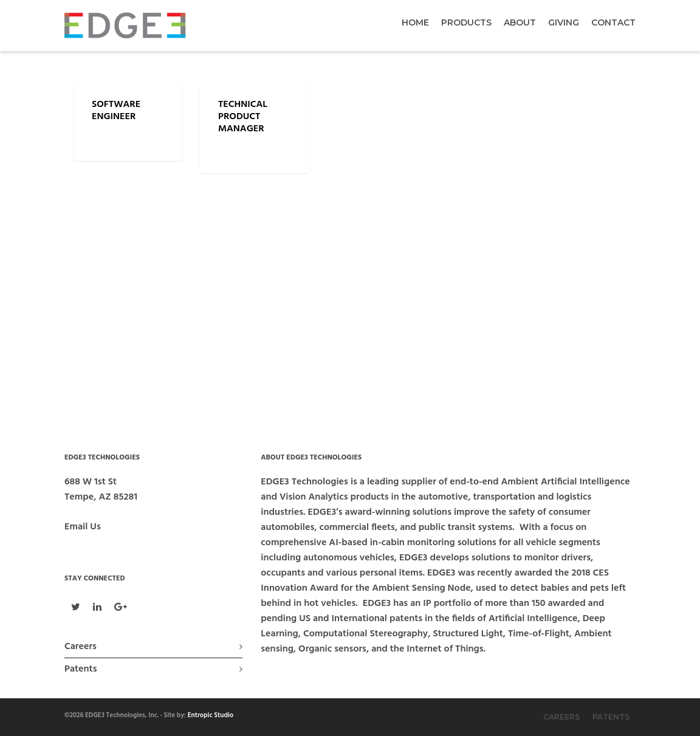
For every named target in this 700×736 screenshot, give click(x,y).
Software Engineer (116, 111)
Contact (613, 22)
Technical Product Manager (243, 117)
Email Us (83, 527)
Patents (81, 669)
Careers (81, 647)
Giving (564, 22)
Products (466, 22)
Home (415, 22)
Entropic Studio (211, 715)
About (520, 22)
